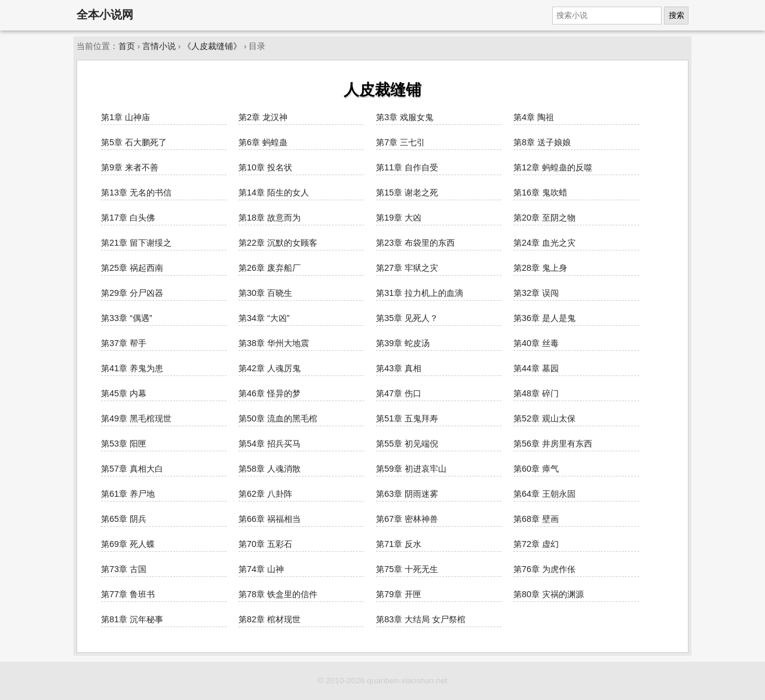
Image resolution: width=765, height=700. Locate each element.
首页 (127, 46)
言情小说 (159, 46)
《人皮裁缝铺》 (212, 46)
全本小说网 (105, 15)
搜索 (677, 15)
